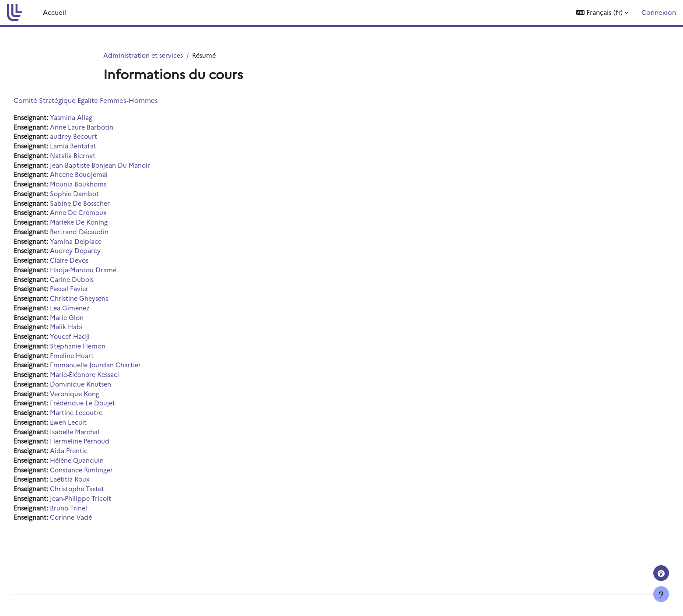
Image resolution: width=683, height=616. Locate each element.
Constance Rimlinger (103, 482)
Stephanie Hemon (99, 354)
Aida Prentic (90, 463)
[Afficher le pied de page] (661, 594)
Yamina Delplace (97, 246)
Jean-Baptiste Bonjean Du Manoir (122, 167)
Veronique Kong (96, 403)
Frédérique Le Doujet (104, 414)
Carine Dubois (93, 285)
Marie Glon (88, 325)
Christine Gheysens (101, 305)
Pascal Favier (90, 295)
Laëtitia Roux (91, 492)
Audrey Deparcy (96, 256)
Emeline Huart (93, 364)
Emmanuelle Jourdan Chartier (117, 374)
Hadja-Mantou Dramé (105, 276)
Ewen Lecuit (89, 433)
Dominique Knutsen (102, 394)
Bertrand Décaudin (100, 236)
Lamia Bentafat (94, 147)
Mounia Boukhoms (100, 187)
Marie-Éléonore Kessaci (107, 384)
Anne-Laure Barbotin (103, 128)
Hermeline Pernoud (102, 453)
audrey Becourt (95, 138)
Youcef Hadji (91, 344)
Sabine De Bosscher (102, 206)
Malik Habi (87, 335)
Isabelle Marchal (96, 443)
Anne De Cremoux (100, 216)
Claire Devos (91, 266)
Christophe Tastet (99, 502)
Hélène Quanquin (98, 473)
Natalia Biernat (94, 157)
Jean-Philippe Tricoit (102, 512)
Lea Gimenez (91, 315)
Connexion (659, 12)
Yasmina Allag (92, 118)
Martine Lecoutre (98, 423)
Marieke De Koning (100, 226)
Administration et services (145, 55)
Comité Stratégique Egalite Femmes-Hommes (105, 100)
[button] (602, 12)
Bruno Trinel (89, 522)
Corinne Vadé (92, 532)
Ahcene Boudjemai (100, 177)
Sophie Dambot (96, 197)
